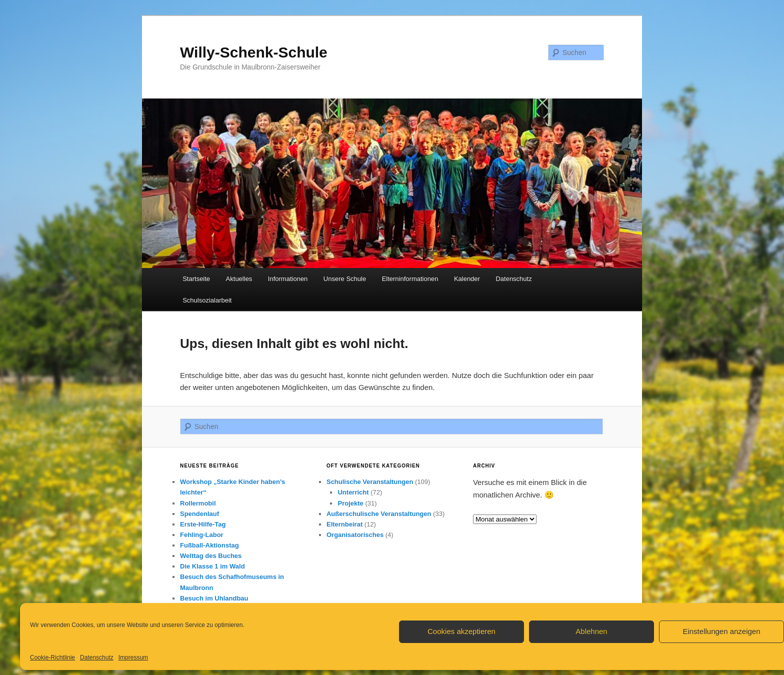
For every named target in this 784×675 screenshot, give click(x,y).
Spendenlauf (199, 514)
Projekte (350, 503)
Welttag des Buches (211, 556)
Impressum (133, 657)
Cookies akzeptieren (461, 631)
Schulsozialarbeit (207, 300)
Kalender (467, 279)
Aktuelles (239, 279)
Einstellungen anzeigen (721, 631)
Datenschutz (97, 657)
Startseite (196, 279)
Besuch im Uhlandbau (214, 598)
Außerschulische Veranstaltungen (379, 514)
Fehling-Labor (202, 535)
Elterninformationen (410, 279)
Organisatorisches (355, 535)
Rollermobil (198, 503)
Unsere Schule (345, 279)
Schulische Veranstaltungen (370, 482)
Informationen (288, 279)
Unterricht (353, 492)
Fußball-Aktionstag (209, 545)
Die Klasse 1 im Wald (212, 566)
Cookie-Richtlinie (52, 657)
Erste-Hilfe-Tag (203, 524)
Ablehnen (591, 631)
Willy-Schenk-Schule (254, 52)
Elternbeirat (344, 524)
